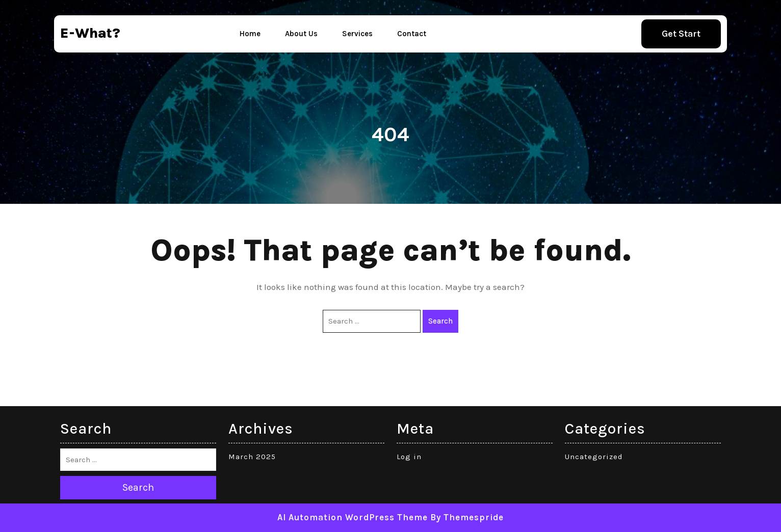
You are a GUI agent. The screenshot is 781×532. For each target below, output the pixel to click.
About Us (301, 34)
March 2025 (252, 457)
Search (440, 321)
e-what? (90, 33)
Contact (412, 34)
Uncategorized (594, 457)
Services (357, 34)
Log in (409, 457)
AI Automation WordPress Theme (353, 517)
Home (250, 34)
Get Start (681, 34)
